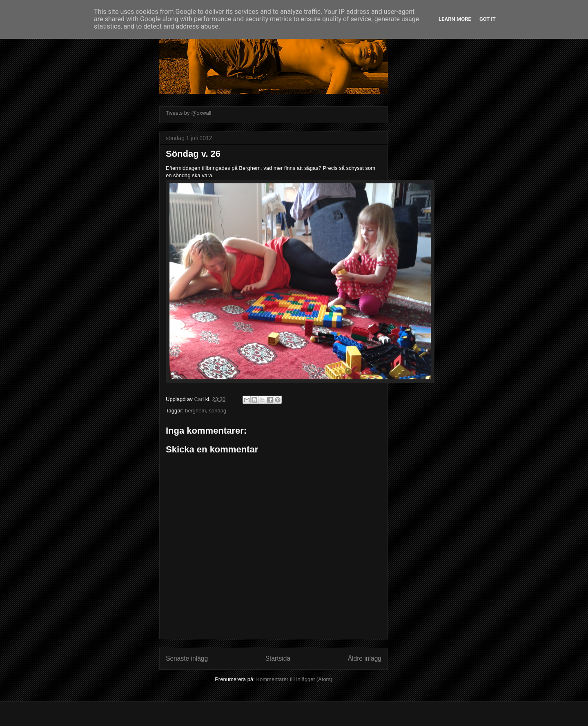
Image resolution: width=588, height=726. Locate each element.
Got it (488, 19)
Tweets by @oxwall (188, 113)
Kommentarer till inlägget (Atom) (294, 679)
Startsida (278, 658)
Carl (199, 399)
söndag (218, 411)
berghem (195, 411)
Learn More (455, 19)
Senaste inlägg (187, 658)
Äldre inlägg (365, 658)
